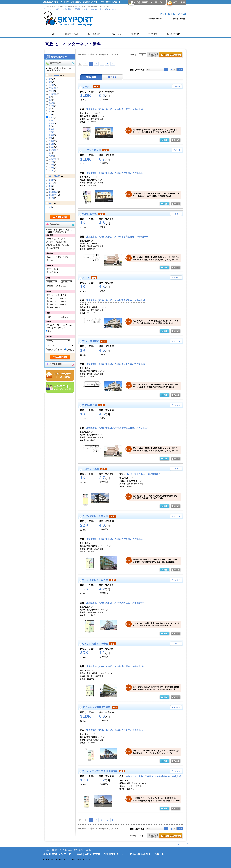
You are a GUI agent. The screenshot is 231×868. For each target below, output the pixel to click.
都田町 (51, 198)
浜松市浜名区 (54, 176)
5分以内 (60, 325)
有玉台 (51, 91)
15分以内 (62, 328)
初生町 (51, 141)
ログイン (157, 2)
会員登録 (60, 387)
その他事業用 (53, 248)
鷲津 (51, 207)
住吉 (51, 115)
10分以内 (52, 328)
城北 (51, 112)
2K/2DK (63, 298)
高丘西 (51, 120)
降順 (180, 69)
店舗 (50, 245)
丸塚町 (51, 156)
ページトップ (182, 844)
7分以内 (69, 325)
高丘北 (51, 118)
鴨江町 (51, 103)
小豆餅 (51, 85)
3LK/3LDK (52, 304)
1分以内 (51, 325)
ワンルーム (53, 295)
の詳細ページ (164, 140)
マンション (53, 239)
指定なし (52, 331)
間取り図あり (53, 269)
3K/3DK (63, 301)
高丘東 (51, 123)
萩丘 (51, 138)
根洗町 (51, 135)
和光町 (51, 165)
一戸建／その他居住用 (57, 242)
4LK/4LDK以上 (54, 308)
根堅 (51, 189)
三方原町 (52, 159)
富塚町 (51, 129)
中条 (51, 186)
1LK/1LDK (52, 298)
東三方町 (52, 150)
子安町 (51, 106)
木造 (50, 257)
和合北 (51, 162)
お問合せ (60, 375)
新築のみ (52, 350)
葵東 (51, 82)
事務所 (58, 245)
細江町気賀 (53, 192)
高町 (51, 126)
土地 (67, 245)
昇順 (173, 69)
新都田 (51, 180)
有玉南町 (52, 94)
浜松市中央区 (54, 75)
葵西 (51, 79)
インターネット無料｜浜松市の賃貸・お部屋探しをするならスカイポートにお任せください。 (80, 9)
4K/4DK (63, 304)
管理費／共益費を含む (57, 286)
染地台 (51, 183)
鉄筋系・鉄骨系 (62, 257)
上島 (51, 100)
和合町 (51, 168)
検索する (60, 217)
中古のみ (61, 350)
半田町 (51, 144)
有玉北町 (52, 88)
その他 (51, 260)
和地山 (51, 171)
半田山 (51, 147)
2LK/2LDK (52, 301)
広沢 (51, 153)
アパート (65, 239)
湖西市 (52, 203)
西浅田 (51, 132)
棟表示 (112, 77)
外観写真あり (53, 272)
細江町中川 (53, 195)
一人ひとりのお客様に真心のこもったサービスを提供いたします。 (68, 850)
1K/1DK (64, 295)
